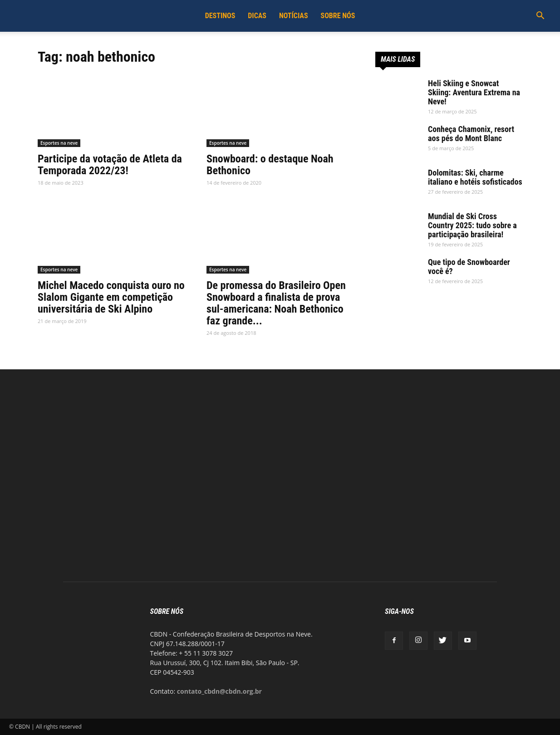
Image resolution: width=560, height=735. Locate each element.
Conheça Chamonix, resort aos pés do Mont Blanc (471, 134)
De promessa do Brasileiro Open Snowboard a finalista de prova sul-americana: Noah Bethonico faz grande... (276, 303)
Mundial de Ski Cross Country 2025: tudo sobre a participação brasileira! (472, 225)
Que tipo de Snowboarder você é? (469, 267)
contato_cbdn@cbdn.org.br (219, 691)
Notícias (294, 16)
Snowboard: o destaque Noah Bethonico (270, 165)
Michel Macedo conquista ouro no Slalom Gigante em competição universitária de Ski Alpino (111, 297)
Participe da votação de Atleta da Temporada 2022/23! (110, 165)
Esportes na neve (59, 143)
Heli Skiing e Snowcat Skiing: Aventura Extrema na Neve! (474, 92)
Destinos (220, 16)
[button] (540, 17)
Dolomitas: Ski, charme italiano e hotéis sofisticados (475, 177)
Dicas (257, 16)
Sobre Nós (338, 16)
